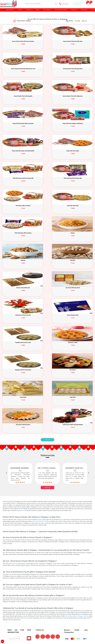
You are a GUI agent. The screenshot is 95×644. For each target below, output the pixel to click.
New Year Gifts (41, 422)
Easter (82, 429)
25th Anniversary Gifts (54, 553)
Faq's (8, 442)
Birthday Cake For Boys (39, 533)
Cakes (20, 10)
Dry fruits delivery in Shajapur (41, 285)
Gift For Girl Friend (19, 475)
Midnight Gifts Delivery (60, 513)
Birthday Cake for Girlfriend (21, 530)
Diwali (69, 439)
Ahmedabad (18, 568)
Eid (82, 439)
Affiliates (21, 437)
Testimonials (22, 422)
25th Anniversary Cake (39, 556)
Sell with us (77, 4)
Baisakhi (83, 445)
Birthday (84, 10)
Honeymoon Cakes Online (22, 549)
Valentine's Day (52, 453)
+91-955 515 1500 (64, 4)
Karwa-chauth (21, 21)
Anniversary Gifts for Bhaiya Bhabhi (50, 543)
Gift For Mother (31, 475)
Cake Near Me (61, 523)
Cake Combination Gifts (72, 500)
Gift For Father (42, 475)
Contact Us (21, 433)
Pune (55, 568)
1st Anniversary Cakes (55, 539)
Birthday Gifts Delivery (45, 507)
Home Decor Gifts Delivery (55, 549)
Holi (82, 425)
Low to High (75, 21)
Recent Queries (11, 448)
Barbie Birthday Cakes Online (22, 546)
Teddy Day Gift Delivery (54, 494)
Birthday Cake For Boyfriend (39, 530)
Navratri (83, 422)
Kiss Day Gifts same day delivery (39, 497)
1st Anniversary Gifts (39, 553)
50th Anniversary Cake (55, 556)
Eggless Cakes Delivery (55, 516)
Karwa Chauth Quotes (71, 587)
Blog (8, 435)
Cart (90, 4)
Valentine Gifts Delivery (20, 490)
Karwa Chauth (84, 432)
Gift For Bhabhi (54, 475)
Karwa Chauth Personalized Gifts (47, 590)
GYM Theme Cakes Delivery (56, 546)
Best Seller (11, 10)
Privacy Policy (22, 430)
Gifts (38, 10)
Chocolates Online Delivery (55, 500)
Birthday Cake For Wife (51, 526)
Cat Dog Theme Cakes (74, 523)
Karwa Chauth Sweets (39, 587)
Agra (26, 568)
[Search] (41, 4)
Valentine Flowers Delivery (55, 490)
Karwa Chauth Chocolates (55, 587)
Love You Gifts (33, 513)
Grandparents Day (53, 440)
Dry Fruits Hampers (74, 510)
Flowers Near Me (24, 526)
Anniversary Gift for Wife (40, 539)
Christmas (70, 445)
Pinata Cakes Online (48, 520)
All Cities (51, 575)
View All (47, 204)
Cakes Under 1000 (76, 507)
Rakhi (69, 422)
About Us (9, 422)
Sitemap (21, 443)
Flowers (29, 10)
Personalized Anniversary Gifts (72, 539)
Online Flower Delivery (71, 497)
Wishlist (87, 4)
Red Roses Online (36, 526)
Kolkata (62, 571)
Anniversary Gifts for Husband (22, 539)
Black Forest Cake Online (39, 516)
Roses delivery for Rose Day (73, 490)
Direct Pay (10, 445)
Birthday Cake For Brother (73, 530)
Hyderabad (31, 571)
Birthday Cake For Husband (67, 526)
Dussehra (70, 435)
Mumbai (48, 568)
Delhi (41, 568)
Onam (69, 429)
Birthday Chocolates (22, 536)
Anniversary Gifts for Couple (71, 536)
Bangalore (33, 568)
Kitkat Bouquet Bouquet (55, 533)
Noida (78, 568)
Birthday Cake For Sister (56, 530)
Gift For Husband (76, 475)
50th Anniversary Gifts (68, 553)
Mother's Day (40, 453)
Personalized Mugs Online (72, 549)
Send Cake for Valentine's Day (37, 490)
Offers (8, 438)
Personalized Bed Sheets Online (29, 543)
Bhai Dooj (70, 442)
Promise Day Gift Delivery (70, 494)
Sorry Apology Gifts (46, 513)
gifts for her (22, 274)
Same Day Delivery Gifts (21, 510)
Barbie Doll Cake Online (37, 503)
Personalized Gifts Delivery (37, 500)
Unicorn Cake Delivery (20, 523)
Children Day (40, 439)
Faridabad (47, 571)
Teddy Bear (34, 510)
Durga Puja (70, 432)
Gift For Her (42, 478)
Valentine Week (41, 450)
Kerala (39, 571)
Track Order (22, 440)
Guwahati (43, 575)
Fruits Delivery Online (21, 513)
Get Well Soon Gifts (24, 516)
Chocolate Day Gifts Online (37, 494)
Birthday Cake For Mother (23, 533)
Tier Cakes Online (19, 520)
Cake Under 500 (49, 523)
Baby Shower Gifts (74, 513)
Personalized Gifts (61, 10)
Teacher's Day (41, 432)
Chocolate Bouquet (45, 510)
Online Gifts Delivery (22, 500)
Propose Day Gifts (22, 494)
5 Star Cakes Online (61, 520)
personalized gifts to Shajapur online (77, 380)
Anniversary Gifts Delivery (61, 507)
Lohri (68, 448)
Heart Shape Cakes (75, 520)
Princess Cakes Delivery (40, 546)
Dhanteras (83, 442)
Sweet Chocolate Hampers (53, 536)
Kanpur (70, 571)
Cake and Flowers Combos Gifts (55, 503)
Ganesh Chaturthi (72, 425)
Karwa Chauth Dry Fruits (24, 587)
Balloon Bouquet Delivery (73, 503)
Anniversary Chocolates (36, 536)
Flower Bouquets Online (21, 503)
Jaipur (23, 571)
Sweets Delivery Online (60, 510)
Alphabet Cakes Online (33, 520)
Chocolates (47, 10)
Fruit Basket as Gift (68, 543)
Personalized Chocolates (72, 533)
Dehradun (78, 571)
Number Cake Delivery (36, 523)
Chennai (62, 568)
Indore (55, 571)
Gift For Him (52, 478)
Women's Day (41, 425)
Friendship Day (52, 422)
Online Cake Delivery (57, 497)
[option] (20, 237)
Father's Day (40, 429)
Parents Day (40, 435)
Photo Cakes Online (19, 507)
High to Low (84, 21)
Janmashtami (84, 435)
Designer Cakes (32, 507)
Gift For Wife (64, 475)
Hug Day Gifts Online (22, 497)
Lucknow (16, 571)
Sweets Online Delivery (38, 549)
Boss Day (39, 442)
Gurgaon (70, 568)
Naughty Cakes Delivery (73, 546)
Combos (74, 10)
